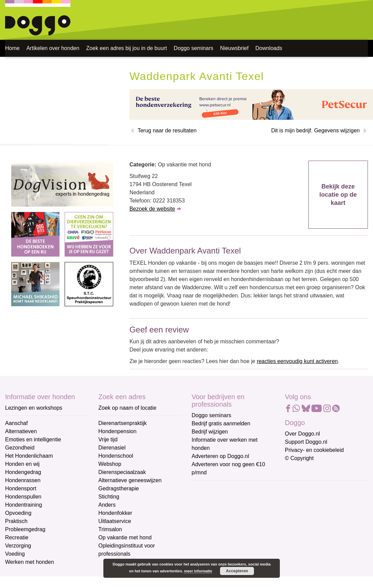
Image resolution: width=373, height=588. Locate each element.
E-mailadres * (209, 488)
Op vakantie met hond (125, 537)
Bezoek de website (152, 209)
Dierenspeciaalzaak (122, 472)
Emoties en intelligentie (33, 439)
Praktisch (16, 521)
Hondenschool (116, 456)
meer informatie (198, 571)
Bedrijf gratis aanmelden (221, 423)
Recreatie (17, 537)
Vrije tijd (108, 439)
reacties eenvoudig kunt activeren (297, 361)
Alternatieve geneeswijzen (130, 480)
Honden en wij (22, 464)
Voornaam (205, 511)
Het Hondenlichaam (29, 456)
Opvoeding (18, 513)
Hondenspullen (23, 497)
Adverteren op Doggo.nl (221, 456)
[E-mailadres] (240, 499)
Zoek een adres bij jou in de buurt (126, 48)
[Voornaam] (240, 522)
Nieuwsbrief (234, 48)
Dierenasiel (112, 448)
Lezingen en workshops (34, 408)
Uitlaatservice (115, 521)
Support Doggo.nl (306, 442)
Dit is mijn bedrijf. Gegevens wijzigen (315, 130)
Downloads (269, 48)
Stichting (109, 497)
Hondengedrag (23, 472)
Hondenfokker (115, 513)
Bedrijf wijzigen (210, 432)
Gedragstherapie (118, 488)
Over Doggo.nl (302, 434)
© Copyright (299, 458)
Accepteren (237, 571)
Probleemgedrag (25, 529)
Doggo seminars (194, 48)
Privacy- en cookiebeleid (314, 450)
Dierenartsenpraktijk (122, 423)
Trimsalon (110, 529)
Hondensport (21, 488)
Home (12, 48)
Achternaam (207, 534)
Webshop (110, 464)
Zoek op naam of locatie (127, 408)
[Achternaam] (240, 544)
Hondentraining (24, 505)
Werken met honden (30, 562)
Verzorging (18, 546)
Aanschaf (16, 423)
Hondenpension (117, 431)
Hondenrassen (23, 480)
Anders (107, 505)
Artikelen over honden (53, 48)
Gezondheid (20, 448)
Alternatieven (21, 431)
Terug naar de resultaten (167, 130)
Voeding (15, 554)
